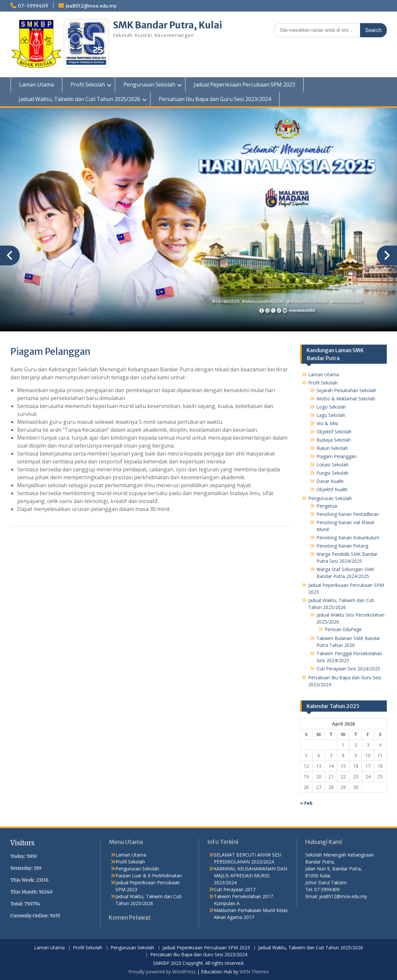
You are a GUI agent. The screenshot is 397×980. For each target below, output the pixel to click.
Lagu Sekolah (331, 415)
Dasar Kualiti (330, 481)
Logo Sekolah (331, 407)
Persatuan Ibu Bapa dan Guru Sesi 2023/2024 (215, 99)
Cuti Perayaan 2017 (235, 889)
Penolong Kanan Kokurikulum (348, 538)
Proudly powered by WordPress (162, 972)
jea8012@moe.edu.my (91, 6)
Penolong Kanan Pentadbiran (348, 514)
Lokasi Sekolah (332, 465)
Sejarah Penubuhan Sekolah (346, 390)
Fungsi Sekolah (332, 473)
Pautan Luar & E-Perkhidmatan (149, 876)
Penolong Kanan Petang (342, 546)
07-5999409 (33, 6)
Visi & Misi (327, 423)
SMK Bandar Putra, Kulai (167, 25)
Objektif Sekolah (334, 432)
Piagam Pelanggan (336, 456)
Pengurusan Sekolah (149, 84)
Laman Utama (36, 84)
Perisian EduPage (343, 629)
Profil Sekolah (88, 84)
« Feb (306, 803)
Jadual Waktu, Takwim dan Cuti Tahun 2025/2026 (80, 99)
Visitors (23, 843)
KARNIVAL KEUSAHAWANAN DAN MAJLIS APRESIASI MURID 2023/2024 (250, 876)
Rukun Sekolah (332, 448)
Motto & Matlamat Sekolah (346, 399)
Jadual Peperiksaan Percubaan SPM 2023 (244, 84)
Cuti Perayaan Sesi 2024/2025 (348, 669)
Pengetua (327, 506)
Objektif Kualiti (332, 489)
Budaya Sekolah (334, 440)
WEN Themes (254, 972)
